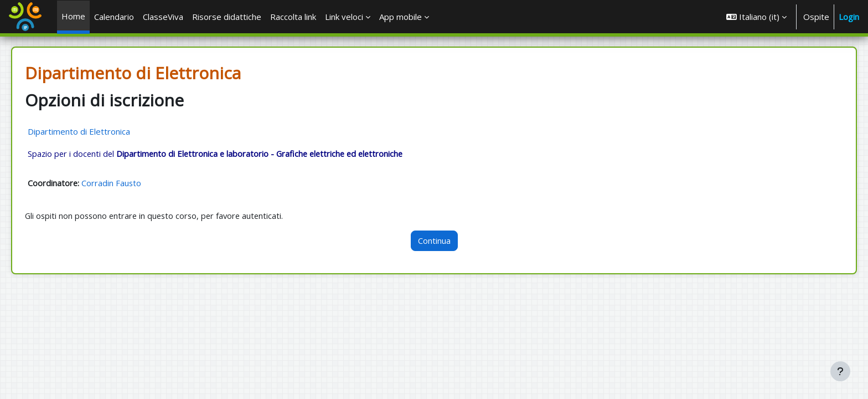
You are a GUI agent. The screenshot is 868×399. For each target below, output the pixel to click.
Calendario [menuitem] (114, 17)
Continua (434, 242)
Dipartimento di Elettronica (94, 131)
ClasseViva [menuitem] (163, 17)
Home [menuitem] (73, 16)
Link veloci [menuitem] (344, 17)
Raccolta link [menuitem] (293, 17)
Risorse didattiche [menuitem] (227, 17)
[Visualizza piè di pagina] (840, 371)
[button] (756, 17)
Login (849, 17)
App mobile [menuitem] (401, 17)
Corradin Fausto (128, 183)
